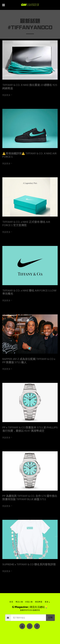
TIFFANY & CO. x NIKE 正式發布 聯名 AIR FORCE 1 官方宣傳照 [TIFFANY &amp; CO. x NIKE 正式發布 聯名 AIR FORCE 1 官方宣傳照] (26, 224)
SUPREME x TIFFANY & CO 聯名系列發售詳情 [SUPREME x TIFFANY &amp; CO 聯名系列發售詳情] (29, 564)
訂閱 (50, 617)
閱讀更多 (7, 95)
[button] (3, 5)
